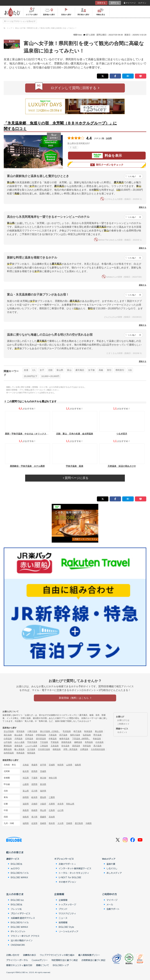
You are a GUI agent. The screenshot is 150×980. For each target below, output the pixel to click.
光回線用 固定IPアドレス (23, 918)
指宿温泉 (31, 753)
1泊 (130, 370)
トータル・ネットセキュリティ (74, 873)
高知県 (52, 817)
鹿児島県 (79, 823)
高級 (101, 370)
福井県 (43, 791)
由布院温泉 (9, 753)
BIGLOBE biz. (18, 900)
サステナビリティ (67, 913)
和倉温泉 (97, 739)
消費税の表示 (30, 955)
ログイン (142, 3)
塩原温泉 (87, 735)
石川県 (34, 791)
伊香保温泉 (41, 735)
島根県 (34, 810)
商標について (43, 965)
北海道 (26, 765)
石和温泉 (29, 739)
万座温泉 (53, 735)
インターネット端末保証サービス (75, 868)
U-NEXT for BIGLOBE (70, 877)
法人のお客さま (15, 894)
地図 (73, 147)
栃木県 (26, 771)
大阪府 (43, 804)
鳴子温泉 (77, 731)
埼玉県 (26, 778)
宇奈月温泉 (32, 742)
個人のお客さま (15, 852)
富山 (69, 370)
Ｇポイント (122, 732)
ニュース (63, 918)
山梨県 (26, 784)
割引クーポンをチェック (107, 165)
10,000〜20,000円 (50, 376)
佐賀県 (34, 823)
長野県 (34, 784)
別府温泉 (87, 746)
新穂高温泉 (66, 742)
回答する (101, 3)
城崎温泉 (78, 742)
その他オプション (67, 882)
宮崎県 (69, 823)
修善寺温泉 (64, 739)
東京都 (43, 778)
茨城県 (43, 771)
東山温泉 (99, 731)
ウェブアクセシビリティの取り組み (57, 955)
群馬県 (34, 771)
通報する (143, 207)
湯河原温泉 (41, 739)
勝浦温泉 (8, 746)
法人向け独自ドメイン (22, 940)
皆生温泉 (65, 746)
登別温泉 (20, 731)
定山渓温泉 (9, 731)
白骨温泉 (8, 739)
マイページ (130, 3)
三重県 (52, 797)
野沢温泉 (98, 735)
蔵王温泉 (8, 735)
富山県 (60, 370)
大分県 (60, 823)
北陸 (50, 370)
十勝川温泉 (32, 731)
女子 (42, 370)
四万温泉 (63, 735)
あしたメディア (114, 873)
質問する (115, 3)
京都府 (34, 804)
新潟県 (43, 784)
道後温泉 (18, 746)
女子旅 (91, 370)
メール (110, 904)
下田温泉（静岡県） (81, 739)
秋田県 (60, 765)
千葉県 (34, 778)
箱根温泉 (57, 749)
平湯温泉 (55, 742)
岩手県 (43, 765)
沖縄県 (89, 823)
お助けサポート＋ (67, 864)
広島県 (52, 810)
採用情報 (63, 922)
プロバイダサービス (20, 913)
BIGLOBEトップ (61, 965)
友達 (26, 370)
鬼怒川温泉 (75, 735)
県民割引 (120, 370)
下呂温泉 (44, 742)
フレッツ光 (16, 909)
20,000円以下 (31, 376)
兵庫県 (52, 804)
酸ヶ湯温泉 (19, 749)
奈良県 (60, 804)
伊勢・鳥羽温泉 (70, 749)
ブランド (63, 909)
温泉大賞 (111, 864)
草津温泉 (29, 735)
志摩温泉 (84, 749)
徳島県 (26, 817)
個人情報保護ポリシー (89, 955)
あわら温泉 (19, 742)
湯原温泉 (76, 746)
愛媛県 (43, 817)
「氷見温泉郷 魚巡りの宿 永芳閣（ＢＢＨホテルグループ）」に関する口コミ (60, 126)
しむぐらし (112, 868)
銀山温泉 (18, 735)
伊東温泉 (53, 739)
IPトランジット (18, 931)
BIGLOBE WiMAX (19, 877)
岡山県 (43, 810)
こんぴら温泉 (31, 746)
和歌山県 (70, 804)
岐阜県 (34, 797)
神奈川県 (53, 778)
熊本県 (52, 823)
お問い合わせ (13, 955)
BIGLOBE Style (66, 927)
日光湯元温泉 (44, 749)
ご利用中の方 (109, 894)
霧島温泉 (8, 749)
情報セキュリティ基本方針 (19, 965)
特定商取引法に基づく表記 (65, 960)
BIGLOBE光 (16, 864)
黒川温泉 (98, 746)
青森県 (34, 765)
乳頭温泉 (67, 731)
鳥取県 (26, 810)
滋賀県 (26, 804)
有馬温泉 (89, 742)
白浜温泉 (100, 742)
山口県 (60, 810)
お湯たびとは (123, 720)
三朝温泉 (44, 746)
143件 (109, 138)
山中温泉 (8, 742)
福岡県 (26, 823)
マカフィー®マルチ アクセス (25, 936)
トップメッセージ (67, 904)
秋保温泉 (88, 731)
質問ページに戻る (76, 478)
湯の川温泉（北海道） (50, 731)
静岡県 (26, 797)
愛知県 (43, 797)
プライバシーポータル (17, 960)
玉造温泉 (55, 746)
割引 (109, 370)
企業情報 (59, 894)
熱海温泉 (20, 753)
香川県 (34, 817)
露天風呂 (80, 370)
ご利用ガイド (123, 724)
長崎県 (43, 823)
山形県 (69, 765)
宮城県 (52, 765)
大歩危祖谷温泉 (98, 749)
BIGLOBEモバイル (20, 873)
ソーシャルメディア (68, 931)
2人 (34, 370)
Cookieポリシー (40, 960)
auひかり (15, 868)
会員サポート (113, 909)
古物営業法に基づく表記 (93, 960)
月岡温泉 (18, 739)
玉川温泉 (31, 749)
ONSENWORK (18, 945)
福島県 (78, 765)
